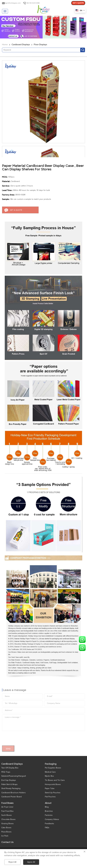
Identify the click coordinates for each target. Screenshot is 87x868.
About (48, 803)
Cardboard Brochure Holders (14, 793)
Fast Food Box (7, 811)
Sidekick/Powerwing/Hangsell (14, 776)
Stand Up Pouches (53, 793)
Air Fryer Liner (7, 807)
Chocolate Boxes (8, 819)
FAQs (47, 828)
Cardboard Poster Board (11, 797)
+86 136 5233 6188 (33, 3)
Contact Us (7, 842)
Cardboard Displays (21, 45)
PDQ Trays (6, 772)
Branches (49, 811)
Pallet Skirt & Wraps (9, 784)
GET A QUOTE (78, 3)
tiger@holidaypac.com (13, 3)
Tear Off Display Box (10, 768)
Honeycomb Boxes (53, 784)
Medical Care (50, 772)
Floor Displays (40, 45)
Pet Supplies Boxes (53, 768)
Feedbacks (49, 824)
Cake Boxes (6, 828)
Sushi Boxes (7, 815)
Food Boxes (7, 803)
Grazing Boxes (7, 824)
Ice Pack (5, 836)
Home (5, 45)
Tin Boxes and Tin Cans (55, 780)
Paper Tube (50, 788)
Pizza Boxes (6, 832)
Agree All (31, 862)
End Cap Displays (9, 780)
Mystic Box (49, 776)
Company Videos (52, 819)
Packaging (51, 764)
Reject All (12, 862)
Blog (47, 807)
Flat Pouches (50, 797)
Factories (49, 815)
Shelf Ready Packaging (11, 788)
